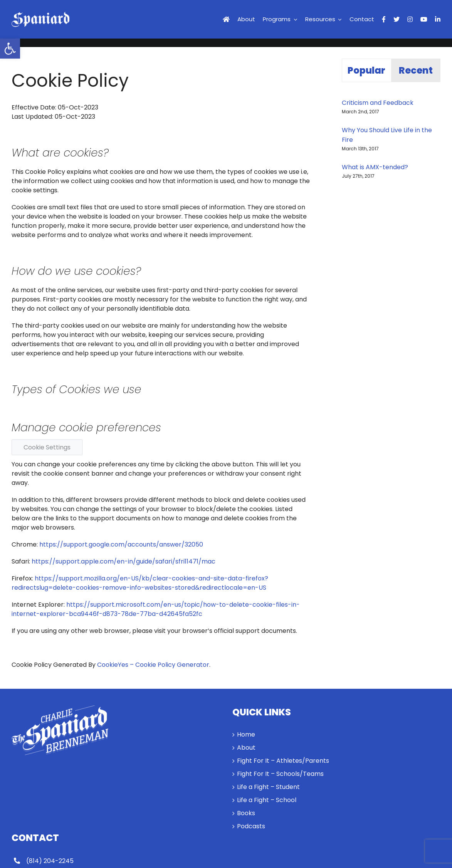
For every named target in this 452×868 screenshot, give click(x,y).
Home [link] (246, 734)
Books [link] (246, 813)
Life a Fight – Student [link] (268, 787)
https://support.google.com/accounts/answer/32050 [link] (121, 544)
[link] (10, 49)
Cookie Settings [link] (47, 447)
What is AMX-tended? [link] (375, 167)
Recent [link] (416, 70)
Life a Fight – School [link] (267, 800)
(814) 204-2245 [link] (50, 861)
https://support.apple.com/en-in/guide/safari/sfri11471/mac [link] (124, 561)
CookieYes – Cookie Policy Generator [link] (153, 665)
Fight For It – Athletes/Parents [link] (283, 761)
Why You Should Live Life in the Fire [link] (387, 135)
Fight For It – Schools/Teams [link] (280, 774)
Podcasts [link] (251, 826)
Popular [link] (366, 70)
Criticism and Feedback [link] (378, 103)
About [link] (246, 748)
